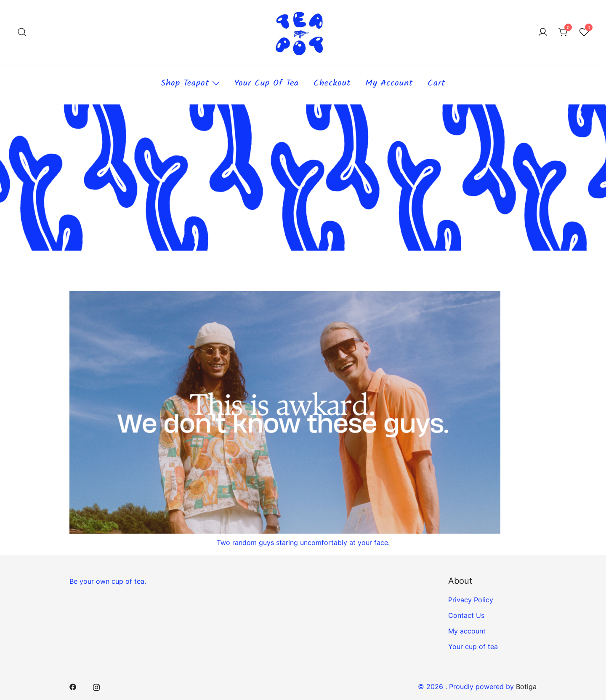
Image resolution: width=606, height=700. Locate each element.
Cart (436, 84)
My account (389, 84)
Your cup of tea (266, 84)
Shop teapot (185, 84)
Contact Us (466, 615)
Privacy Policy (471, 600)
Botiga (526, 687)
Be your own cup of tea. (108, 581)
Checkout (332, 84)
